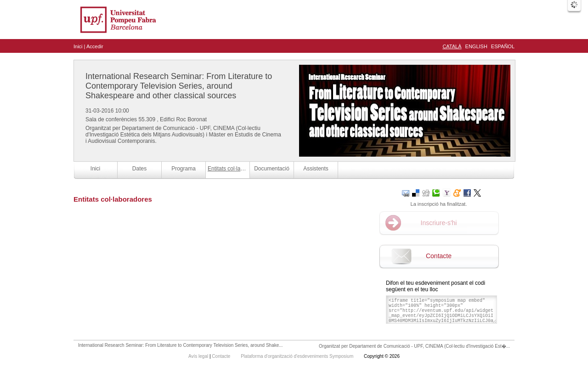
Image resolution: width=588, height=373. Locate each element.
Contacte (439, 256)
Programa (184, 169)
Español (503, 46)
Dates (139, 169)
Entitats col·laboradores (229, 169)
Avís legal (199, 356)
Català (452, 46)
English (476, 46)
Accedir (95, 46)
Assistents (316, 169)
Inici (78, 46)
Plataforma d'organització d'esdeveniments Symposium (298, 356)
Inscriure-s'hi (439, 223)
